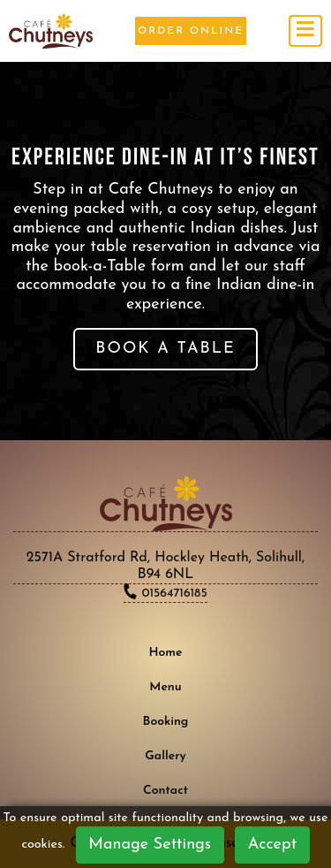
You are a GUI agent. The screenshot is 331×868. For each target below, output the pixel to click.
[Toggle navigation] (305, 31)
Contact (165, 791)
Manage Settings (150, 845)
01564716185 (173, 594)
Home (165, 653)
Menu (165, 687)
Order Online (191, 31)
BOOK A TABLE (165, 349)
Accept (272, 845)
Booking (166, 722)
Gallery (165, 756)
